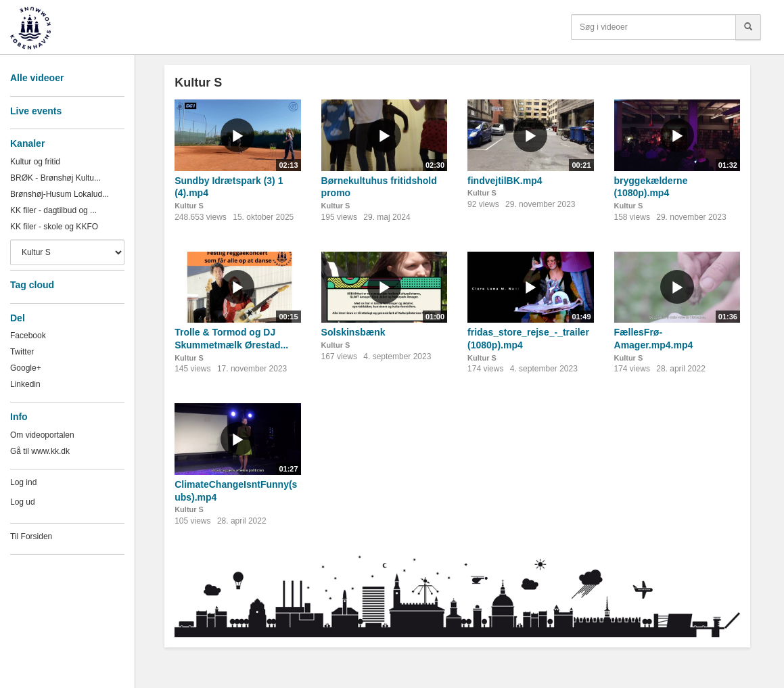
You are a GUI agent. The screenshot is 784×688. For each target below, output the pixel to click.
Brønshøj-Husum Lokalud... (60, 194)
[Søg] (748, 27)
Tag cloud (32, 285)
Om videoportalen (42, 435)
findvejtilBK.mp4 (505, 181)
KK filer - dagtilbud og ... (53, 210)
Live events (36, 111)
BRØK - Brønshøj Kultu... (55, 178)
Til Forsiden (31, 536)
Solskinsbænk (353, 332)
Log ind (23, 482)
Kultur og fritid (35, 162)
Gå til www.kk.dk (40, 451)
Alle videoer (37, 78)
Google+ (26, 368)
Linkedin (25, 384)
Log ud (23, 502)
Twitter (22, 352)
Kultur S (189, 206)
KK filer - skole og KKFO (54, 227)
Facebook (28, 336)
